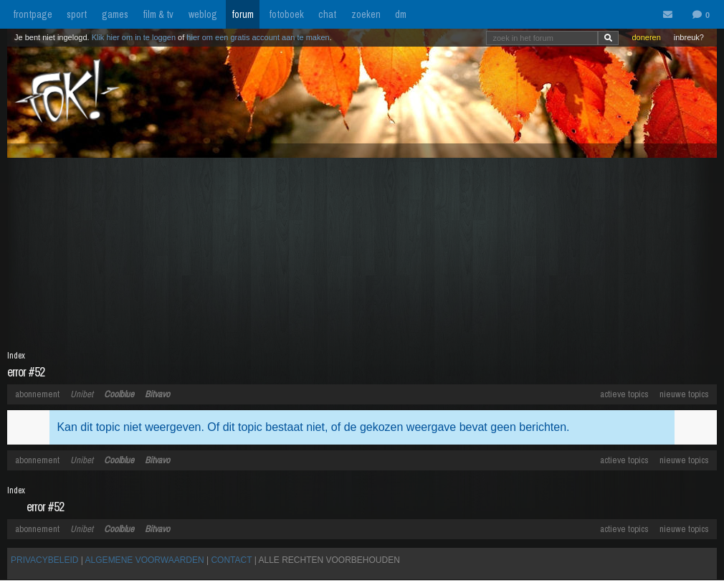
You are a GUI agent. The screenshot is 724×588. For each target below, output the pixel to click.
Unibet (82, 394)
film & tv (158, 14)
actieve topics (624, 394)
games (115, 14)
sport (77, 14)
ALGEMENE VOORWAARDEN (145, 560)
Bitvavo (157, 394)
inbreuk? (689, 37)
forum (243, 14)
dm (401, 14)
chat (327, 14)
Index (16, 356)
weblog (203, 14)
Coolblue (119, 394)
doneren (646, 37)
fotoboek (286, 14)
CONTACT (231, 560)
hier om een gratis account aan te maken (258, 37)
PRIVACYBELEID (44, 560)
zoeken (366, 14)
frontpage (33, 14)
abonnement (37, 394)
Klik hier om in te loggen (134, 37)
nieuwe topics (684, 394)
